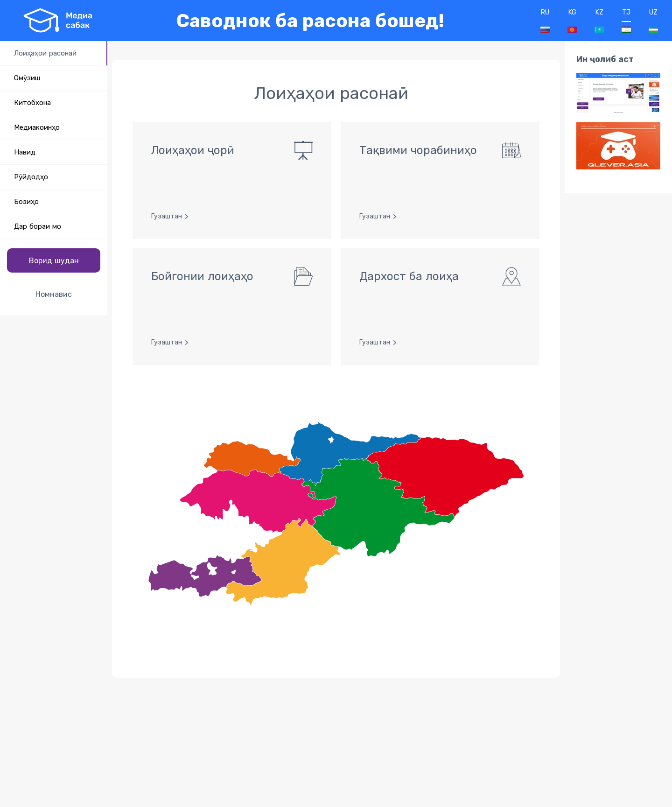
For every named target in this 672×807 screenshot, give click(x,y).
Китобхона (32, 103)
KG (572, 21)
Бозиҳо (26, 202)
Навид (25, 152)
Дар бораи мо (38, 226)
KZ (599, 21)
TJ (626, 21)
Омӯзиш (27, 78)
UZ (653, 21)
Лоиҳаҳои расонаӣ (45, 53)
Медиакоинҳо (37, 127)
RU (545, 21)
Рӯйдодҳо (31, 177)
